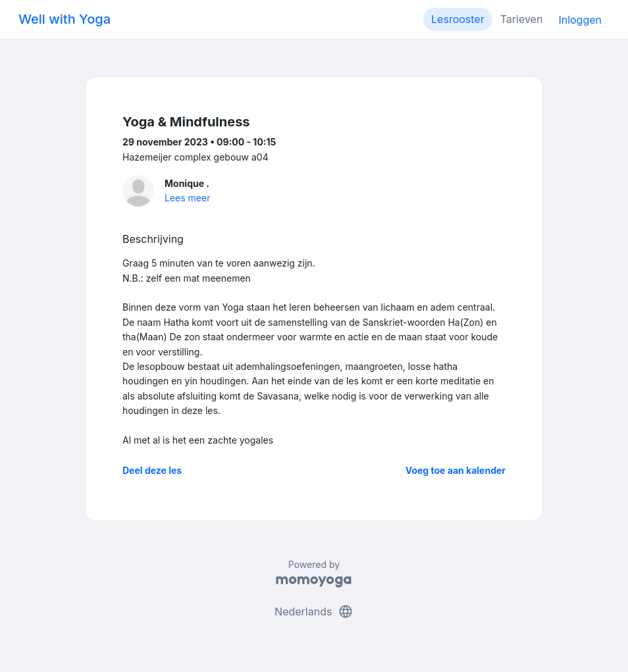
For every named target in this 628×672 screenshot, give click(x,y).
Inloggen (580, 20)
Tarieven (522, 19)
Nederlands (314, 611)
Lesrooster (458, 19)
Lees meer (187, 198)
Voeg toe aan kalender (456, 470)
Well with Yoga (65, 19)
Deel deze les (152, 470)
